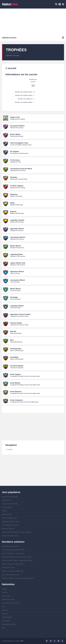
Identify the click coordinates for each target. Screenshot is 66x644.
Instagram (55, 641)
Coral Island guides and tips (10, 546)
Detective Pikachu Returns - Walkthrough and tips (17, 560)
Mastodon (47, 641)
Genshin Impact (7, 514)
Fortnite (4, 511)
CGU (4, 628)
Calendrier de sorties (8, 599)
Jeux (3, 607)
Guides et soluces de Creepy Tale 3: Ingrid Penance (18, 578)
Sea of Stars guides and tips (11, 575)
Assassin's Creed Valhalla (10, 497)
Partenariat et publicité (9, 624)
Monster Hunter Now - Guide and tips (13, 553)
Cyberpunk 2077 (7, 500)
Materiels (5, 610)
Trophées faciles (7, 617)
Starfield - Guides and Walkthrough (13, 571)
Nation (10, 4)
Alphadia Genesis (13, 55)
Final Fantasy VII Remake (10, 504)
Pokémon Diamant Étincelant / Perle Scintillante (17, 532)
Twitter (51, 641)
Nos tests (5, 614)
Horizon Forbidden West (9, 518)
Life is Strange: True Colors (10, 525)
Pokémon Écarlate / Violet (10, 536)
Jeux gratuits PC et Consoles (11, 603)
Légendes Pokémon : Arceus (11, 522)
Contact (4, 589)
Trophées (10, 449)
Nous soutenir (6, 596)
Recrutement (6, 621)
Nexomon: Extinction (8, 529)
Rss (62, 641)
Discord (58, 641)
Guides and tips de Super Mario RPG (13, 550)
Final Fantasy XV (7, 507)
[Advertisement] (33, 21)
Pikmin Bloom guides (8, 568)
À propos (5, 592)
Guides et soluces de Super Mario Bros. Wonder (17, 557)
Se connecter (60, 5)
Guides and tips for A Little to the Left (13, 564)
